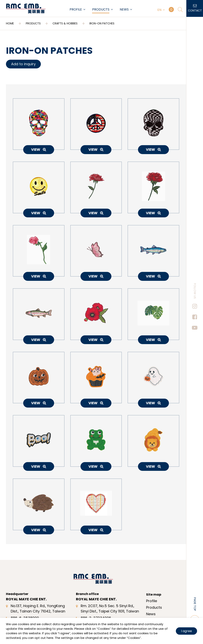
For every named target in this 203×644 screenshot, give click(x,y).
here (50, 638)
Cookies (104, 629)
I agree (186, 631)
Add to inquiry (23, 64)
